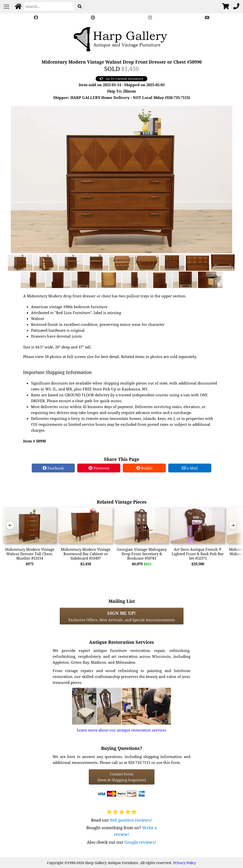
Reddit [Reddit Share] (144, 468)
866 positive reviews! (131, 820)
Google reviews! (140, 842)
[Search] (49, 6)
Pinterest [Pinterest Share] (99, 468)
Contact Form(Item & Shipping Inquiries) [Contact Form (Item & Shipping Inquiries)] (122, 777)
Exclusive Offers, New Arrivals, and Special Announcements (122, 616)
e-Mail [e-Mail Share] (190, 468)
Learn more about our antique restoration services (121, 730)
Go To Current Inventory (121, 79)
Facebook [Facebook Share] (53, 468)
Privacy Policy (185, 863)
